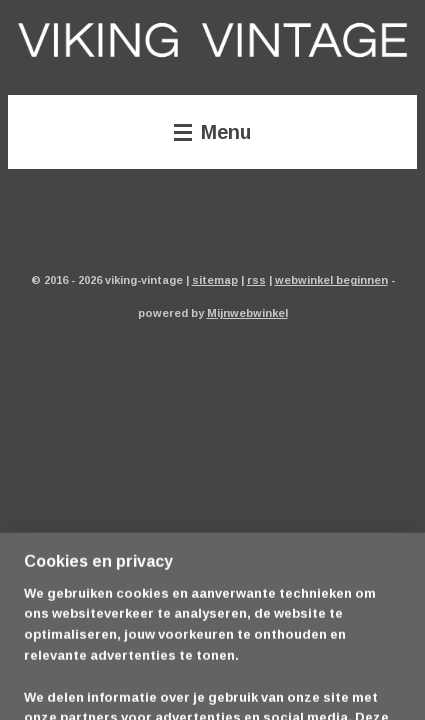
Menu (212, 131)
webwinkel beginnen (331, 279)
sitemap (215, 279)
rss (256, 279)
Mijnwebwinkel (247, 312)
